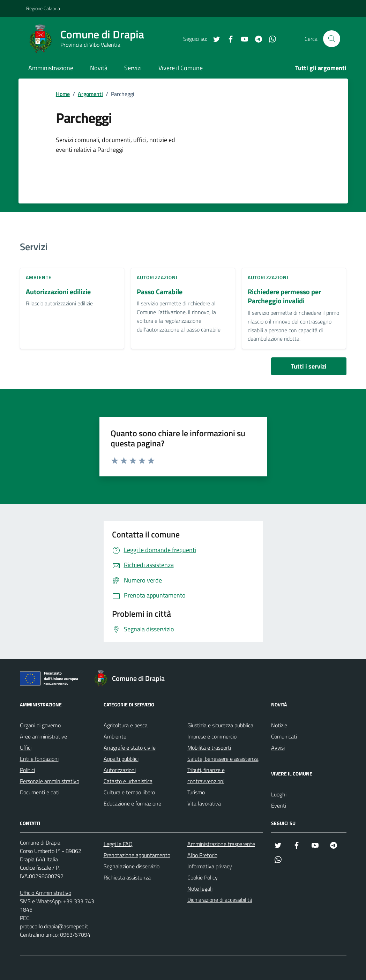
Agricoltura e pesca (126, 725)
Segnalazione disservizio (132, 866)
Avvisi (278, 748)
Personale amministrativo (50, 781)
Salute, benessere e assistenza (223, 759)
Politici (27, 770)
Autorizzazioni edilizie (58, 292)
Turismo (196, 792)
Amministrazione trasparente (221, 844)
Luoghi (279, 794)
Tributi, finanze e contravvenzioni (206, 775)
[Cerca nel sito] (331, 39)
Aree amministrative (43, 736)
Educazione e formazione (132, 803)
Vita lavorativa (204, 803)
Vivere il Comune (181, 68)
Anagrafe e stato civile (130, 748)
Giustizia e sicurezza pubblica (220, 725)
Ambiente (39, 277)
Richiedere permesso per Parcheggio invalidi (284, 296)
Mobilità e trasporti (209, 748)
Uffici (26, 748)
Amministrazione (51, 68)
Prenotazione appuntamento (137, 855)
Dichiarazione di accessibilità (220, 900)
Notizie (279, 725)
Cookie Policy (203, 877)
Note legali (200, 889)
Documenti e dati (40, 792)
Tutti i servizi (309, 366)
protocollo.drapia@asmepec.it (54, 926)
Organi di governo (40, 725)
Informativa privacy (210, 866)
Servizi (133, 68)
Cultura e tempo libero (129, 792)
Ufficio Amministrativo (46, 893)
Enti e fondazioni (39, 759)
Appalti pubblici (121, 759)
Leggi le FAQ (118, 844)
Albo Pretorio (202, 855)
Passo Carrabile (160, 292)
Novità (99, 68)
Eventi (279, 805)
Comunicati (284, 736)
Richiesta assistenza (127, 877)
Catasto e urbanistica (128, 781)
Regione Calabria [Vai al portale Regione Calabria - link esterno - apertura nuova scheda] (43, 8)
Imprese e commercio (212, 736)
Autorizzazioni (157, 277)
